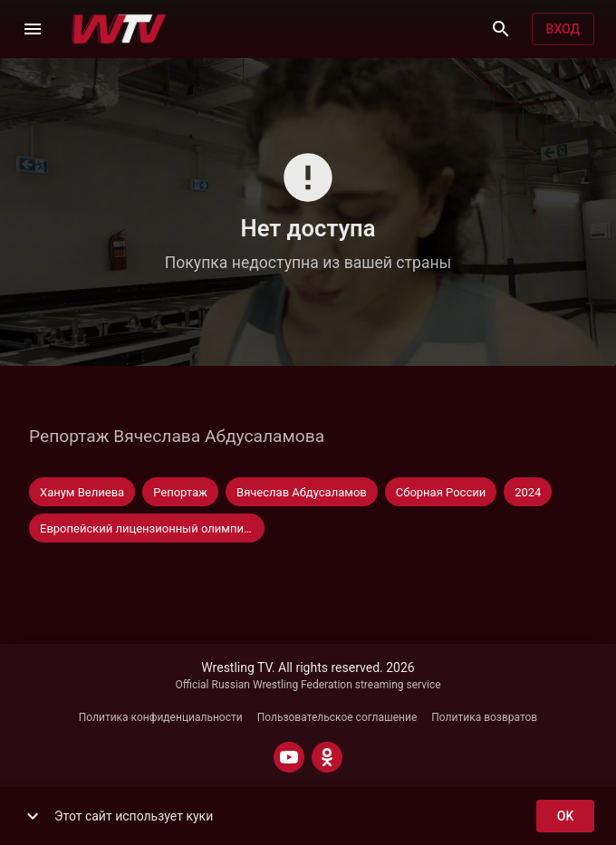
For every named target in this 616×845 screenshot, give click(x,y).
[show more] (33, 816)
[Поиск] (501, 29)
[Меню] (33, 29)
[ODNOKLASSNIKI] (327, 757)
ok (565, 816)
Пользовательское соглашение (337, 717)
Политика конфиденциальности (161, 717)
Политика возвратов (484, 717)
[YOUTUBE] (289, 757)
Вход (563, 29)
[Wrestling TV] (119, 29)
